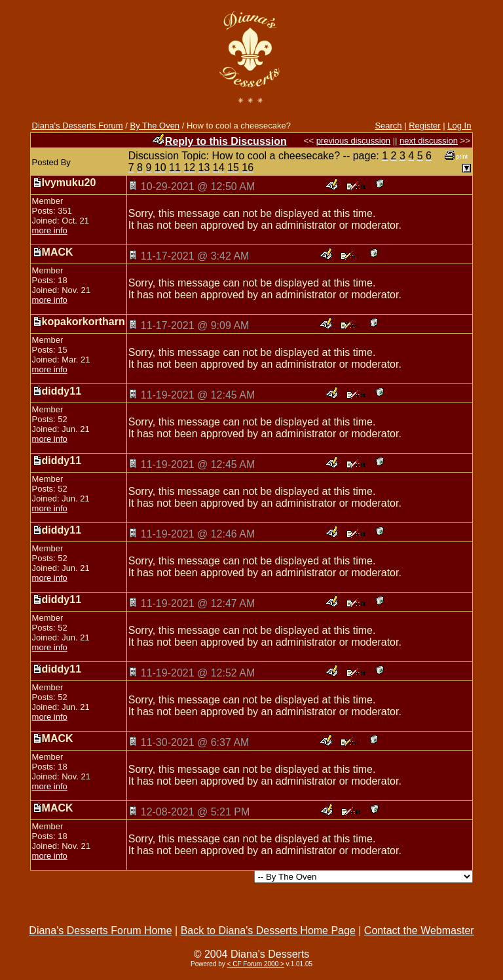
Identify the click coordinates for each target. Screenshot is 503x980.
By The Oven (155, 126)
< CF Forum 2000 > (256, 964)
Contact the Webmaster (419, 931)
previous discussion (353, 141)
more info (50, 230)
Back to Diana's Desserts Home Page (268, 931)
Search (388, 126)
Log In (459, 126)
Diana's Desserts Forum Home (100, 931)
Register (424, 126)
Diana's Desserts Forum (78, 126)
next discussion (429, 141)
